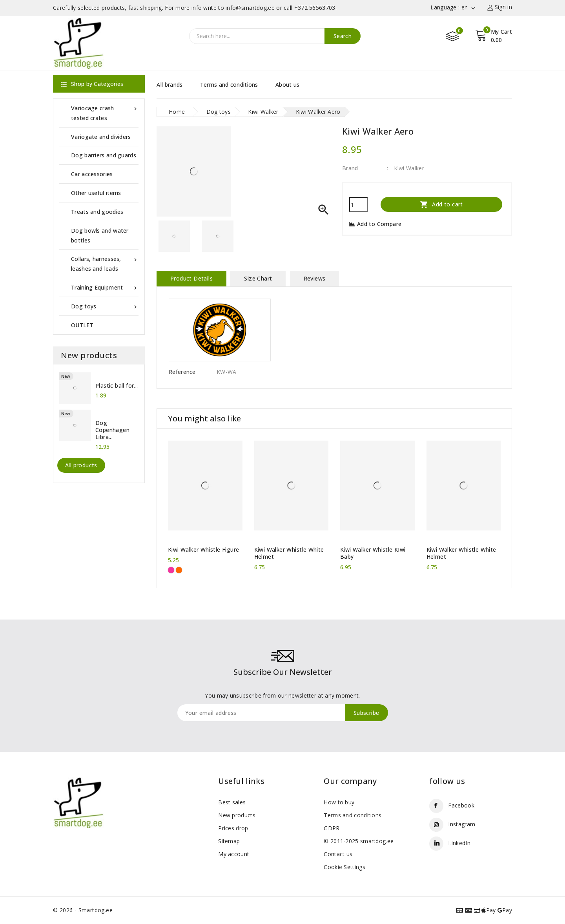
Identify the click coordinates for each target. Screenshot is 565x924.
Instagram (462, 824)
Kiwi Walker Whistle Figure (203, 550)
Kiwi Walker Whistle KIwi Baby (373, 553)
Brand (350, 168)
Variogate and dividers (101, 137)
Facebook (461, 805)
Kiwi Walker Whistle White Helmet (289, 553)
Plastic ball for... (117, 386)
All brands (169, 85)
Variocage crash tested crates (105, 112)
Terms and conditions (229, 85)
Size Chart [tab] (258, 278)
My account (234, 854)
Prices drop (233, 828)
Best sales (232, 802)
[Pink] (171, 570)
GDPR (332, 828)
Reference (182, 372)
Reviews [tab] (315, 278)
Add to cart (441, 204)
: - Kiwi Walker (406, 168)
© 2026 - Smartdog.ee (83, 910)
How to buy (339, 802)
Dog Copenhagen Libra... (112, 430)
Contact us (338, 854)
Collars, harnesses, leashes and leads (105, 263)
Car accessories (92, 174)
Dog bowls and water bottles (100, 235)
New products (237, 815)
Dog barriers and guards (104, 155)
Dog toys (105, 306)
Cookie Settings (344, 867)
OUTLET (82, 325)
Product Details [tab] (191, 278)
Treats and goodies (97, 212)
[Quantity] (359, 204)
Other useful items (96, 193)
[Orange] (179, 570)
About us (287, 85)
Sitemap (229, 841)
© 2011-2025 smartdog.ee (359, 841)
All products (81, 465)
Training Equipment (105, 287)
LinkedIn (459, 843)
